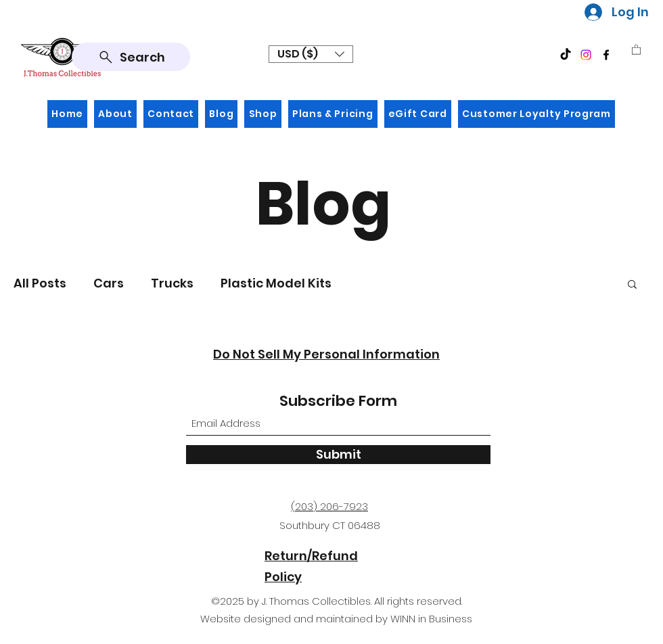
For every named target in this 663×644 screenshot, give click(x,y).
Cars (109, 283)
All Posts (40, 283)
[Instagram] (586, 55)
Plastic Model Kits (276, 283)
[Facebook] (606, 55)
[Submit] (338, 455)
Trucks (172, 283)
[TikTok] (566, 55)
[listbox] (311, 54)
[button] (311, 54)
